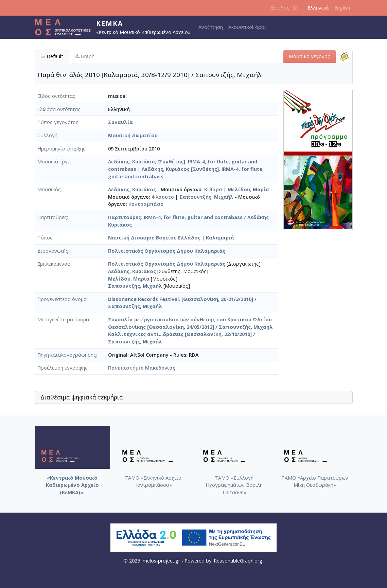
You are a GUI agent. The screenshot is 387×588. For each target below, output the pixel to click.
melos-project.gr (161, 561)
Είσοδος (283, 8)
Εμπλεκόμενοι (53, 264)
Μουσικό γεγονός (310, 56)
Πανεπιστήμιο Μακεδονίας (142, 368)
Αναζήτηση (211, 27)
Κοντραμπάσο (146, 204)
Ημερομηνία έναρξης (61, 149)
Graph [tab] (85, 56)
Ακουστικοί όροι (247, 27)
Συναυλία (120, 122)
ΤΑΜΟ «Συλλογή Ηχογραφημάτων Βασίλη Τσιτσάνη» (234, 485)
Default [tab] (52, 56)
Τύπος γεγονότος (58, 122)
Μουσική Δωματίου (133, 135)
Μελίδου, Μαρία (248, 189)
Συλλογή (47, 135)
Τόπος (45, 238)
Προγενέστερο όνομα (62, 299)
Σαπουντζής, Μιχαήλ (206, 197)
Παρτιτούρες (52, 217)
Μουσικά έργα (54, 162)
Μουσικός (49, 189)
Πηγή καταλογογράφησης (67, 355)
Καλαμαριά (220, 238)
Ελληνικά (318, 8)
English (342, 8)
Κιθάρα (213, 189)
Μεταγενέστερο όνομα (63, 319)
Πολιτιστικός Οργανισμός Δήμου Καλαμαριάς (167, 251)
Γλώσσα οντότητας (59, 109)
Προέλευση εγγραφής (63, 368)
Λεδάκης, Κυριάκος (132, 189)
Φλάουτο (163, 197)
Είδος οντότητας (56, 96)
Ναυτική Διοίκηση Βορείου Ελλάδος (154, 238)
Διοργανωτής (53, 251)
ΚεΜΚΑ (110, 23)
